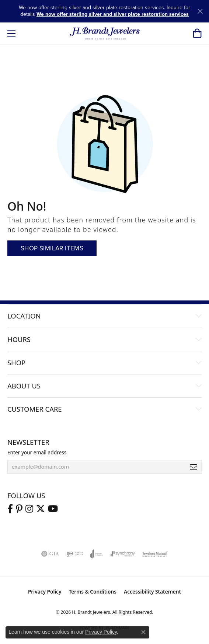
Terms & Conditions (93, 592)
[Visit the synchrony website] (123, 554)
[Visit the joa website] (97, 554)
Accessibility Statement (152, 592)
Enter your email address (37, 452)
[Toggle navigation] (11, 34)
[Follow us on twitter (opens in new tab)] (41, 509)
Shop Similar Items (52, 248)
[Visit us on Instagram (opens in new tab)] (29, 509)
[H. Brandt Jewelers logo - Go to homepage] (104, 34)
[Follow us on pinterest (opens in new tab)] (19, 509)
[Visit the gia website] (50, 554)
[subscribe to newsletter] (194, 467)
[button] (197, 34)
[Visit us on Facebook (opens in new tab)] (10, 509)
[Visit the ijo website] (75, 554)
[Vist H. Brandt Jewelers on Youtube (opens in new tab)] (53, 509)
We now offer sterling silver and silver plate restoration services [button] (113, 14)
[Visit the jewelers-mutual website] (155, 554)
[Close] (200, 11)
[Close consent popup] (143, 632)
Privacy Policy (45, 592)
